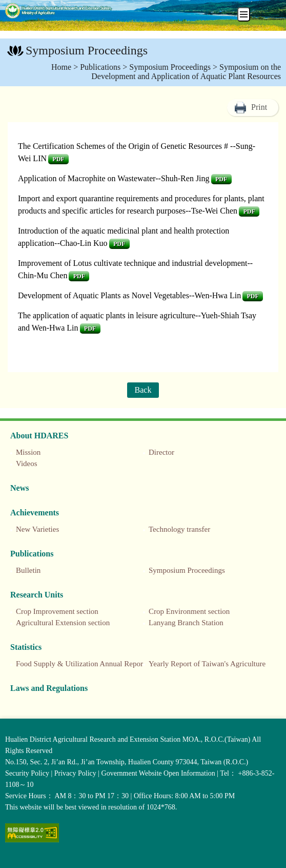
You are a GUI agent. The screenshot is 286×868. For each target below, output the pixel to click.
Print (259, 107)
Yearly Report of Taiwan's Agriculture (207, 664)
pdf (58, 159)
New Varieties (37, 529)
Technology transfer (179, 529)
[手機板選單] (244, 14)
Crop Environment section (189, 611)
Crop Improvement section (57, 611)
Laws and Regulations (49, 688)
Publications (100, 67)
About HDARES (39, 436)
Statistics (26, 647)
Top (276, 858)
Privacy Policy (75, 773)
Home (61, 67)
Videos (27, 464)
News (19, 488)
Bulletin (28, 570)
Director (161, 452)
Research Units (37, 595)
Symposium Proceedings (170, 67)
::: (6, 52)
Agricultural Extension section (63, 623)
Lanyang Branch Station (186, 623)
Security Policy (27, 773)
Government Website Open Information (158, 773)
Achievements (35, 513)
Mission (28, 452)
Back (143, 390)
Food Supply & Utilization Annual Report (80, 664)
